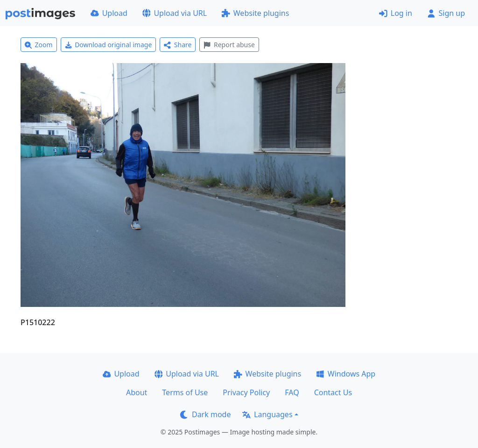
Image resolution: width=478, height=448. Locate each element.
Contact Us (333, 392)
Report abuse (229, 45)
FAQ (292, 392)
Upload (109, 13)
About (137, 392)
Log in (396, 13)
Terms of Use (185, 392)
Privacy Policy (246, 392)
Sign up (446, 13)
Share (178, 45)
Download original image (109, 45)
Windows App (346, 374)
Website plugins (255, 13)
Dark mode (205, 414)
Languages (267, 414)
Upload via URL (175, 13)
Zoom (39, 45)
